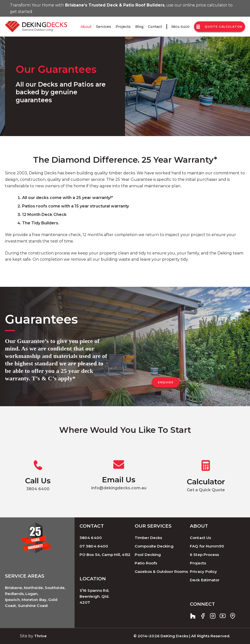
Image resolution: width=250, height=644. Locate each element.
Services (104, 27)
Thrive (41, 636)
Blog (139, 27)
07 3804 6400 (94, 546)
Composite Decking (154, 546)
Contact (155, 27)
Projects (123, 27)
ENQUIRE (166, 382)
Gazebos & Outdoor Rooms (161, 571)
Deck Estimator (205, 580)
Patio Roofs (146, 563)
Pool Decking (148, 555)
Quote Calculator (220, 27)
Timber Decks (148, 538)
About (86, 27)
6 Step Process (204, 555)
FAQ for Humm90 (207, 546)
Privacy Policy (203, 571)
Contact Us (200, 538)
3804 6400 (180, 27)
